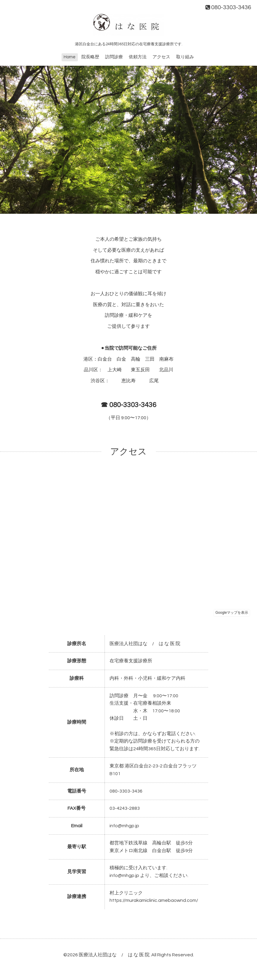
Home (70, 57)
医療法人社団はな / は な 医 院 (114, 955)
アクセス (161, 57)
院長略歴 (90, 57)
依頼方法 (138, 57)
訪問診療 (114, 57)
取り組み (185, 57)
